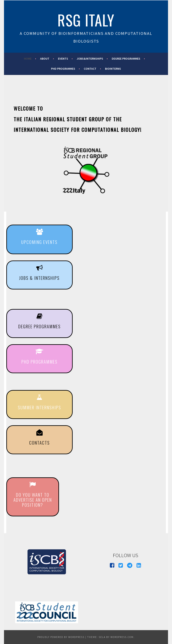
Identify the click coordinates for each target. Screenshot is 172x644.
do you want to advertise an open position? (33, 500)
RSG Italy (86, 20)
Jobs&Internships (90, 59)
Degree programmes (126, 59)
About (45, 59)
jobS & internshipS (39, 278)
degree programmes (39, 326)
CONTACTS (39, 443)
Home (28, 59)
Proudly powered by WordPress (61, 637)
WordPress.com (122, 637)
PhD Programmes (63, 69)
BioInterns (113, 69)
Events (63, 59)
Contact (90, 69)
